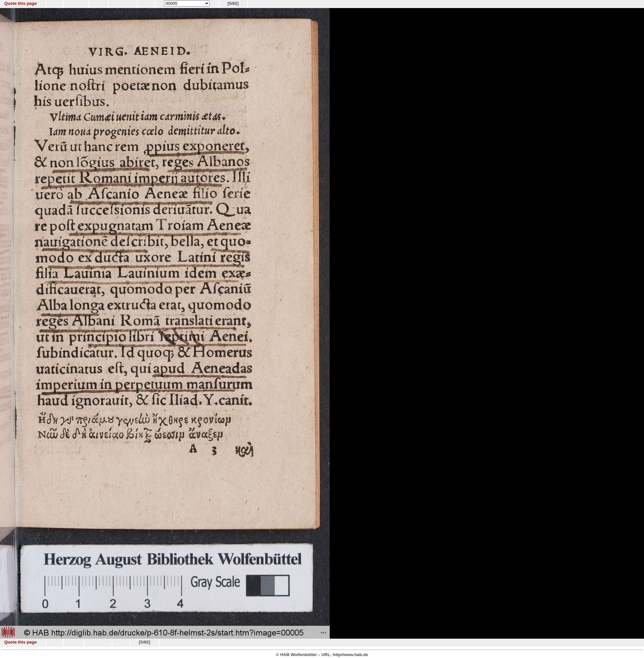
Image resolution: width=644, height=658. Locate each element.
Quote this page (20, 3)
